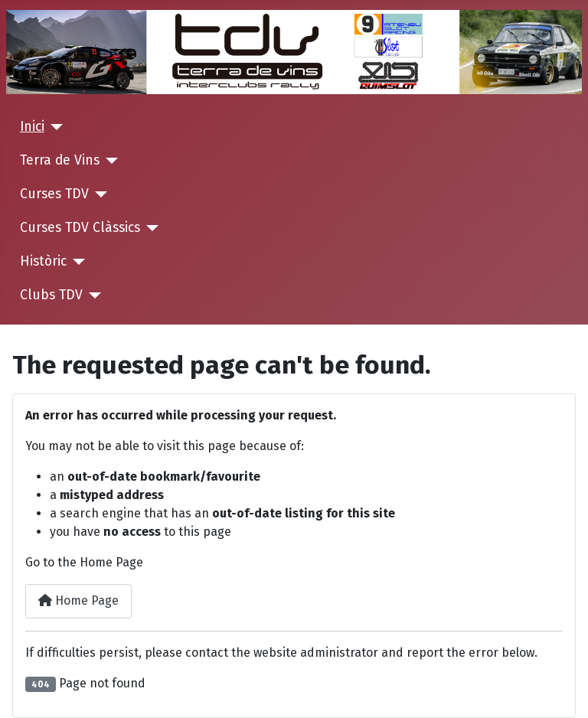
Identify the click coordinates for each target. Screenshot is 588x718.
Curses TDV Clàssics (80, 228)
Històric (43, 261)
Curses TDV (54, 194)
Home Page (78, 601)
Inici (32, 127)
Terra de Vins (60, 160)
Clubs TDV (51, 295)
